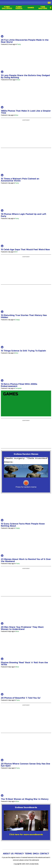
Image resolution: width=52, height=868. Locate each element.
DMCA (36, 854)
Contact (44, 854)
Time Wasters (43, 8)
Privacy (19, 854)
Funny (19, 44)
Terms (28, 854)
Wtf (16, 252)
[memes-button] (26, 483)
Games (31, 8)
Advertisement (26, 120)
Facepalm (18, 388)
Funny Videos (19, 8)
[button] (26, 468)
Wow (19, 80)
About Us (8, 854)
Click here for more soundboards (26, 835)
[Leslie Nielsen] (26, 821)
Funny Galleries (7, 8)
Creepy (17, 320)
